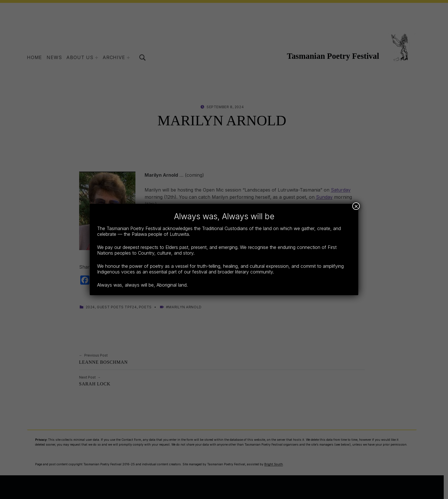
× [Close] (356, 206)
